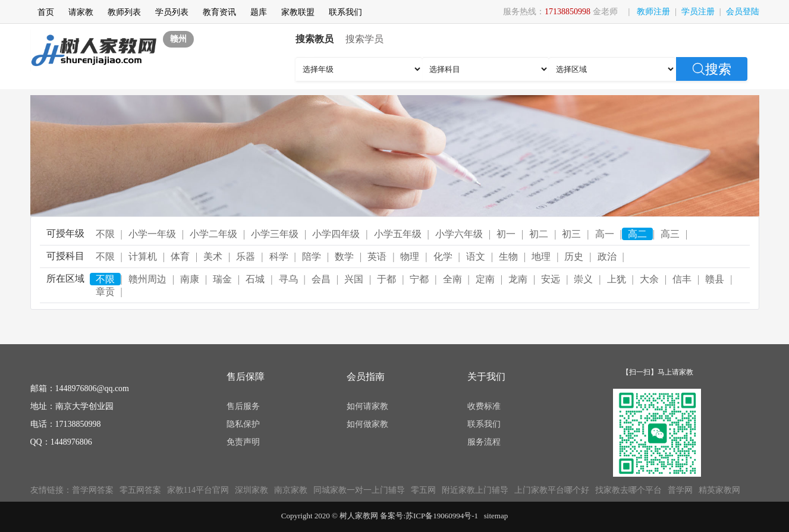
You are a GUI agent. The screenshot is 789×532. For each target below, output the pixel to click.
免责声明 (243, 442)
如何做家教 (367, 424)
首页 (46, 12)
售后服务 (243, 406)
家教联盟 (298, 12)
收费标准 (484, 406)
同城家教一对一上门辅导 (359, 490)
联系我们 (345, 12)
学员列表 (172, 12)
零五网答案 (140, 490)
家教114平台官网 (198, 490)
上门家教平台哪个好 (552, 490)
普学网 (680, 490)
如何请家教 (367, 406)
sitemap (496, 516)
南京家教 (291, 490)
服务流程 (484, 442)
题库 (259, 12)
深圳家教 (252, 490)
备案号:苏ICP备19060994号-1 (429, 516)
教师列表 (124, 12)
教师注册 (653, 12)
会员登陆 (743, 12)
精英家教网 (719, 490)
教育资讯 (219, 12)
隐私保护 (243, 424)
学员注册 (698, 12)
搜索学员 (364, 39)
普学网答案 (93, 490)
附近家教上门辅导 (475, 490)
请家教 (81, 12)
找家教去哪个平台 (628, 490)
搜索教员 (315, 39)
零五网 (423, 490)
